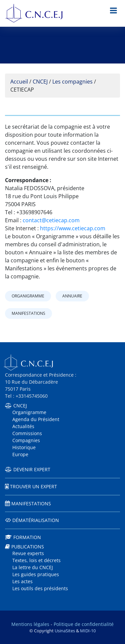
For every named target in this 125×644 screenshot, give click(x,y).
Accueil (19, 82)
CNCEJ (40, 82)
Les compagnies (72, 82)
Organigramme (28, 296)
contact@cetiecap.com (51, 220)
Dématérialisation (36, 520)
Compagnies (26, 440)
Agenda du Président (36, 419)
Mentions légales (30, 624)
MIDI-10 (88, 631)
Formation (27, 537)
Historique (24, 447)
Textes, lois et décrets (36, 560)
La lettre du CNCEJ (33, 567)
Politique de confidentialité (84, 624)
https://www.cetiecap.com (73, 228)
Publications (28, 547)
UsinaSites (65, 631)
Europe (20, 454)
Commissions (27, 433)
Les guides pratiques (36, 574)
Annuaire (72, 296)
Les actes (22, 581)
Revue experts (28, 553)
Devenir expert (32, 469)
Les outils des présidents (40, 588)
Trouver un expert (33, 486)
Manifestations (28, 313)
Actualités (23, 426)
